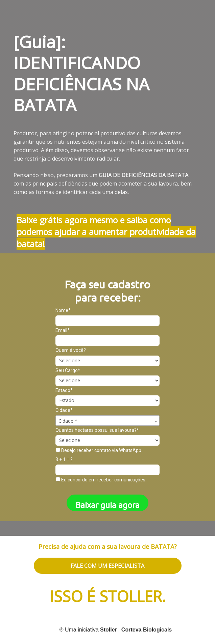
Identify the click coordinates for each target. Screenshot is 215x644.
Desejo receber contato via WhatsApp (99, 450)
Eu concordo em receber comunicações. (101, 480)
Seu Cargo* (68, 370)
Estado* (64, 390)
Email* (63, 330)
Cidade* (64, 410)
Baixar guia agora (107, 505)
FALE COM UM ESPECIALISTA (107, 566)
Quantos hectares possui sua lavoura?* (97, 430)
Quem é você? (71, 350)
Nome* (63, 310)
